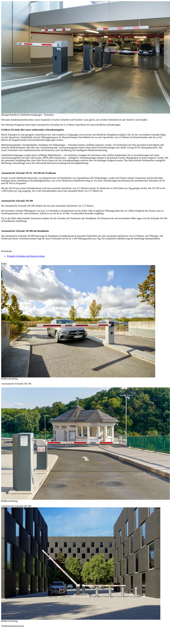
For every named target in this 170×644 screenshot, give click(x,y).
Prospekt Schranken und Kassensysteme (26, 256)
